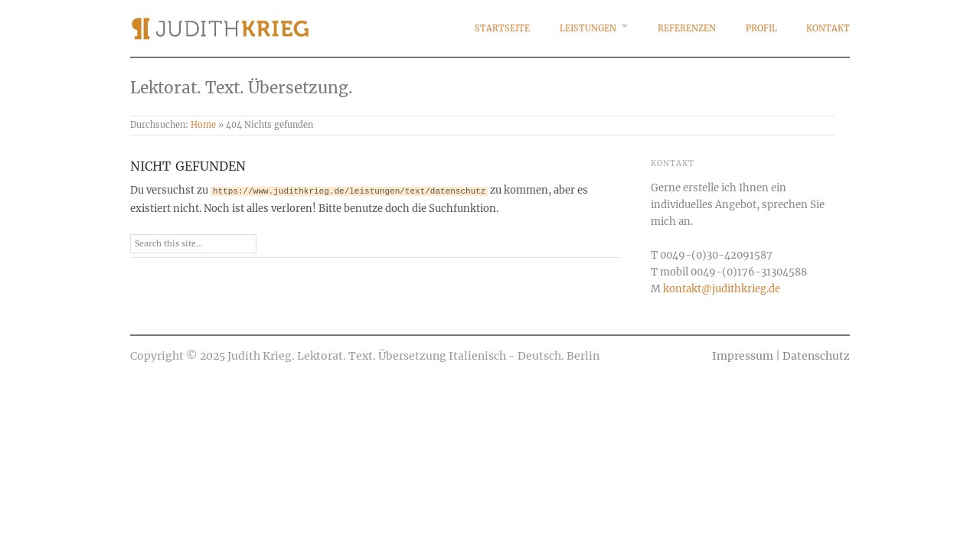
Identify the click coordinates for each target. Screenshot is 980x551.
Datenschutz (816, 356)
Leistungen (588, 28)
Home (203, 125)
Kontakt (828, 28)
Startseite (502, 28)
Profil (761, 28)
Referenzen (687, 28)
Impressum (743, 356)
